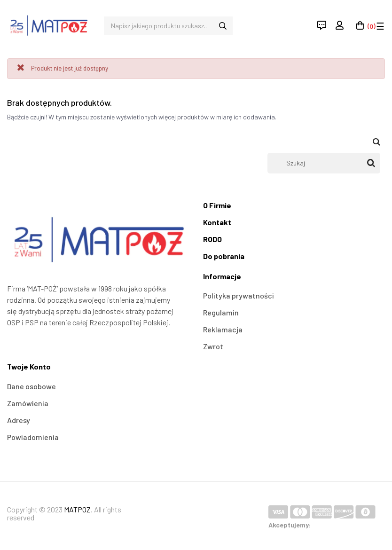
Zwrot (213, 346)
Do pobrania (224, 256)
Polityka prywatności (239, 295)
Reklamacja (223, 329)
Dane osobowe (31, 386)
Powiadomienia (33, 437)
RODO (212, 239)
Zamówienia (28, 403)
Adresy (19, 420)
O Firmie (217, 205)
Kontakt (217, 222)
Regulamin (221, 312)
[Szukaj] (324, 163)
